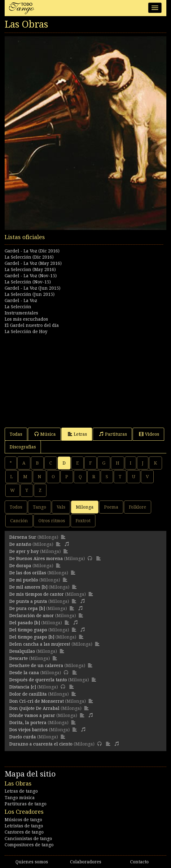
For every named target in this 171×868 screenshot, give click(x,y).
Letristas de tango (24, 826)
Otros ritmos (52, 521)
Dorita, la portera (28, 723)
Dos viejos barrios (28, 730)
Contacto (139, 862)
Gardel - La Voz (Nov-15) (31, 276)
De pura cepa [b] (27, 608)
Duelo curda (23, 737)
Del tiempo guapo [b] (32, 637)
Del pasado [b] (25, 623)
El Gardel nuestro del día (32, 325)
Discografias (23, 447)
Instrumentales (21, 313)
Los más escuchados (26, 319)
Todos (16, 507)
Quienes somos (32, 862)
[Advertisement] (85, 378)
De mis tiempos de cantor (37, 594)
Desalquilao (22, 651)
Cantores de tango (24, 832)
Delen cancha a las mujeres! (40, 644)
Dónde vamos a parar (32, 715)
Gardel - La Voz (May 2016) (33, 263)
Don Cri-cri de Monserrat (37, 701)
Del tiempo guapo (28, 630)
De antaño (20, 544)
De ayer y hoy (24, 551)
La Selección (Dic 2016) (29, 257)
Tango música (20, 798)
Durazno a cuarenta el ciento (41, 744)
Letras (77, 434)
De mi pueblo (24, 580)
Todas (16, 434)
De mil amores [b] (28, 587)
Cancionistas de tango (28, 839)
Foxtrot (83, 521)
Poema (111, 507)
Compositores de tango (29, 845)
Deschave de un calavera (36, 665)
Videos (149, 434)
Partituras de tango (26, 804)
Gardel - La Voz (21, 300)
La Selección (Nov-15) (28, 282)
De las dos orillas (28, 573)
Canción (19, 521)
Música (45, 434)
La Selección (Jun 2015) (30, 294)
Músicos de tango (23, 820)
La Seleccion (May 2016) (30, 269)
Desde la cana (24, 673)
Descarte (19, 658)
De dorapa (20, 566)
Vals (61, 507)
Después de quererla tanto (38, 680)
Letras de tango (21, 791)
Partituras (113, 434)
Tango (39, 507)
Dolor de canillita (28, 694)
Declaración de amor (32, 616)
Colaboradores (86, 862)
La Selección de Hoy (26, 332)
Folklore (138, 507)
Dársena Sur (23, 537)
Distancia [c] (23, 687)
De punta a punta (28, 601)
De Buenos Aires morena (36, 559)
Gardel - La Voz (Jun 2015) (33, 288)
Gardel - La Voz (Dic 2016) (32, 251)
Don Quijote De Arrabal (34, 708)
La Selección (18, 307)
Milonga (85, 507)
